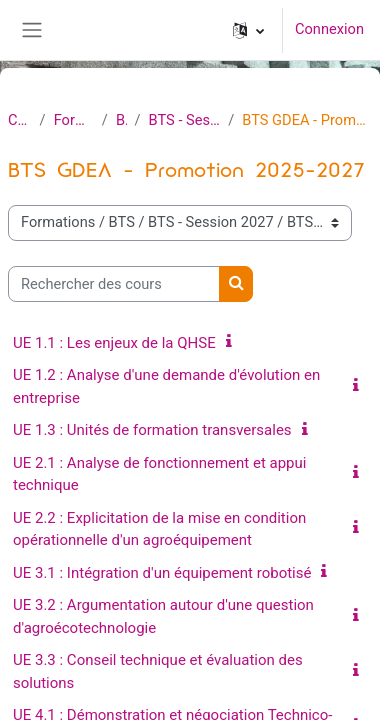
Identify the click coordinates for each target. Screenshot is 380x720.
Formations (74, 120)
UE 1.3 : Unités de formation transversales (152, 430)
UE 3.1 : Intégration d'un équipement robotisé (162, 573)
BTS (121, 120)
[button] (248, 30)
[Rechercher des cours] (114, 284)
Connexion (329, 29)
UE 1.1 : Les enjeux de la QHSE (114, 343)
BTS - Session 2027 (185, 120)
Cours (20, 120)
